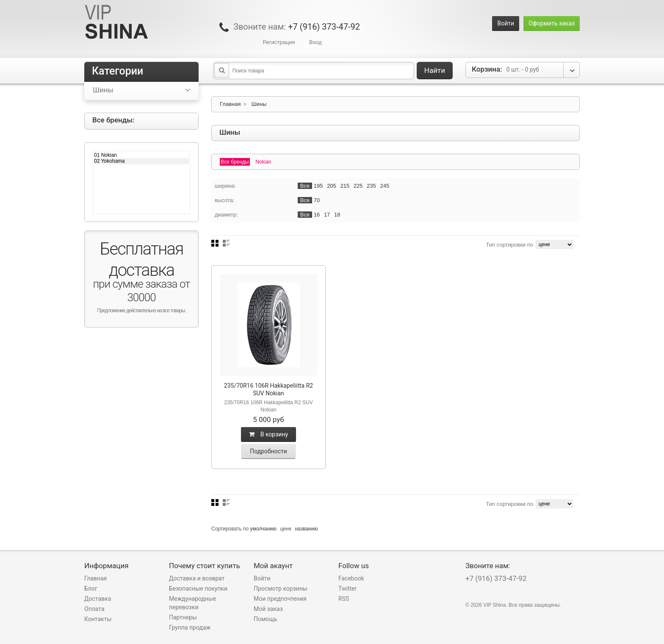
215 (345, 186)
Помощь (266, 619)
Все (305, 186)
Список (226, 243)
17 (327, 215)
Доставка (98, 599)
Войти (506, 23)
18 (337, 215)
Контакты (98, 619)
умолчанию (264, 529)
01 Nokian (141, 155)
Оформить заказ (552, 23)
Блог (91, 588)
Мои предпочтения (280, 599)
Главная (230, 104)
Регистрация (279, 42)
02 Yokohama (141, 161)
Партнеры (183, 617)
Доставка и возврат (197, 578)
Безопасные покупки (198, 588)
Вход (315, 42)
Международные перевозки (192, 603)
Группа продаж (190, 627)
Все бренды (235, 162)
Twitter (347, 588)
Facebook (351, 578)
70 (317, 200)
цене (286, 529)
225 (358, 186)
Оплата (94, 609)
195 (318, 186)
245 (385, 186)
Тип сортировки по (509, 245)
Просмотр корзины (281, 588)
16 (317, 215)
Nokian (263, 162)
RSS (344, 599)
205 (332, 186)
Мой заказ (268, 609)
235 (371, 186)
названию (306, 529)
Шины (259, 104)
